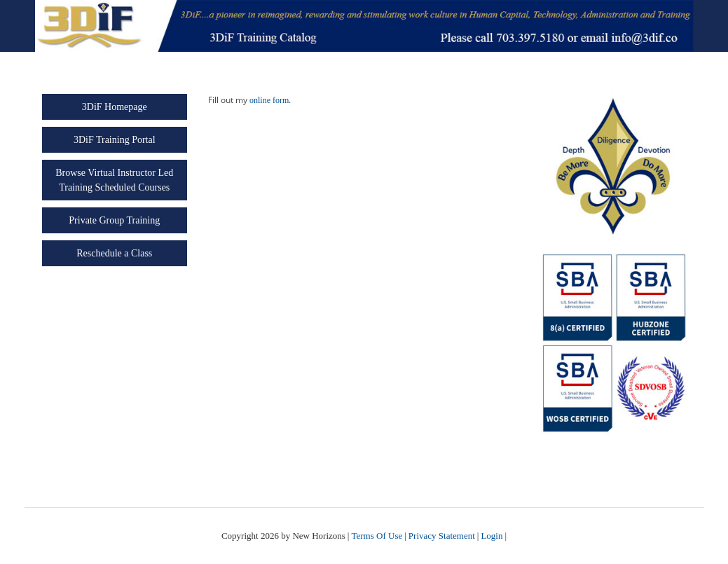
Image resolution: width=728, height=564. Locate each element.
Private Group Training (114, 220)
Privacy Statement (442, 536)
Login (492, 536)
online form (269, 100)
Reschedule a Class (114, 253)
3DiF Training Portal (115, 140)
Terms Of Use (377, 536)
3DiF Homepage (115, 107)
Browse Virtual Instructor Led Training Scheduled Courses (114, 180)
